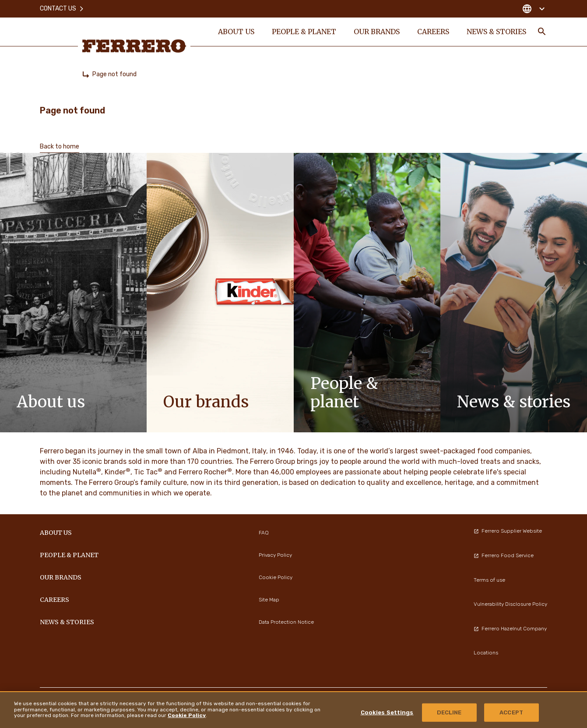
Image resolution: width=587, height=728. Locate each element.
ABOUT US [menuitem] (236, 32)
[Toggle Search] (542, 32)
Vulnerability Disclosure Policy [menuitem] (510, 604)
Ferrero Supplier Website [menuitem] (508, 531)
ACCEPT (511, 712)
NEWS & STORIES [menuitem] (496, 32)
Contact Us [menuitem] (62, 9)
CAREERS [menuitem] (433, 32)
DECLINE (449, 712)
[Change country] (533, 9)
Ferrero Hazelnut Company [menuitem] (510, 629)
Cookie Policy (187, 715)
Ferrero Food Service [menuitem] (504, 555)
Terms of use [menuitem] (489, 580)
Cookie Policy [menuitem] (276, 577)
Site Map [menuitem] (269, 600)
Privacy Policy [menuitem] (275, 555)
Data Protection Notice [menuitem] (286, 622)
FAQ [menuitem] (264, 533)
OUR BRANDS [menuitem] (376, 32)
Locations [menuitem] (486, 653)
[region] (293, 710)
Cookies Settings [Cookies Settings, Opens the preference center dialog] (387, 712)
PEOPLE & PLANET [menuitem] (304, 32)
